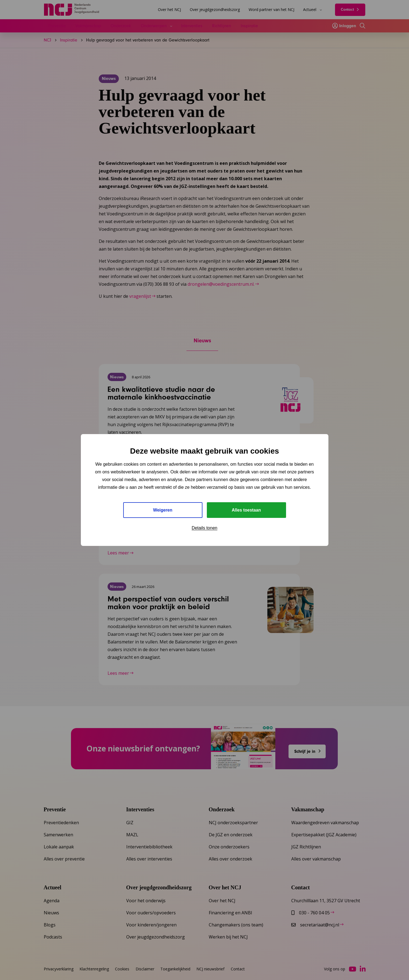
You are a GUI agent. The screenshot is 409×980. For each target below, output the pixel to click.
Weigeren (163, 510)
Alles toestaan (246, 510)
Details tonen (205, 528)
